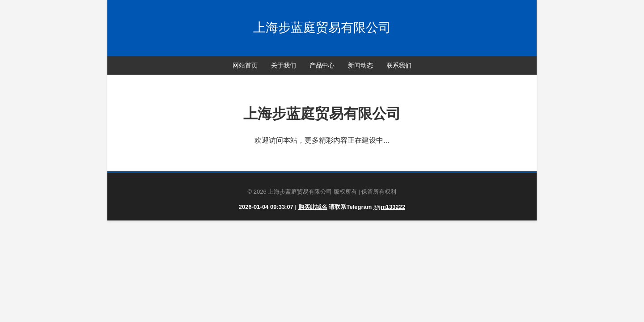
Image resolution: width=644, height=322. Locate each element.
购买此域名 (313, 207)
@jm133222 (389, 207)
